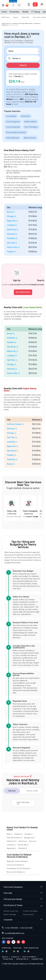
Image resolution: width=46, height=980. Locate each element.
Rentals (25, 12)
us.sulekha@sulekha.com (15, 933)
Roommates (15, 12)
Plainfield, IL (12, 238)
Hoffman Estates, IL (15, 424)
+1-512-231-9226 (26, 928)
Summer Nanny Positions (16, 132)
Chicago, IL (12, 216)
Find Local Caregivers (23, 887)
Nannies (12, 791)
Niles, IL (10, 834)
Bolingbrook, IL (30, 838)
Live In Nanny (11, 116)
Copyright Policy (37, 959)
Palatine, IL (12, 252)
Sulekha (7, 5)
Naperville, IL (13, 221)
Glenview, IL (12, 234)
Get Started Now (23, 292)
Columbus (13, 1)
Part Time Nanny (31, 127)
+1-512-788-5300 (11, 928)
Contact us (15, 957)
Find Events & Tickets (23, 905)
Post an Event (28, 914)
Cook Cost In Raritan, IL (16, 865)
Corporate (23, 920)
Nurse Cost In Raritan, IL (16, 872)
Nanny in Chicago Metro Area (23, 23)
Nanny (16, 17)
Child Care (5, 17)
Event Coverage (10, 914)
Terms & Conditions (29, 957)
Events (4, 12)
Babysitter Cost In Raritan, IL (18, 861)
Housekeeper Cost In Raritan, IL (19, 868)
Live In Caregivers (13, 122)
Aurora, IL (11, 212)
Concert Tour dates (30, 911)
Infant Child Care (13, 138)
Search (23, 65)
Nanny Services (30, 138)
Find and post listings (23, 899)
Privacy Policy (8, 959)
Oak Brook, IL (13, 230)
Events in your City (11, 911)
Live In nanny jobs (13, 127)
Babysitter (26, 17)
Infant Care (25, 116)
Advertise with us (22, 959)
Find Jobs (23, 893)
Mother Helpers (30, 122)
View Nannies (23, 803)
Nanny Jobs (32, 791)
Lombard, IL (12, 225)
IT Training (36, 12)
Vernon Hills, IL (13, 247)
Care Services (6, 23)
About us (5, 957)
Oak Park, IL (12, 243)
